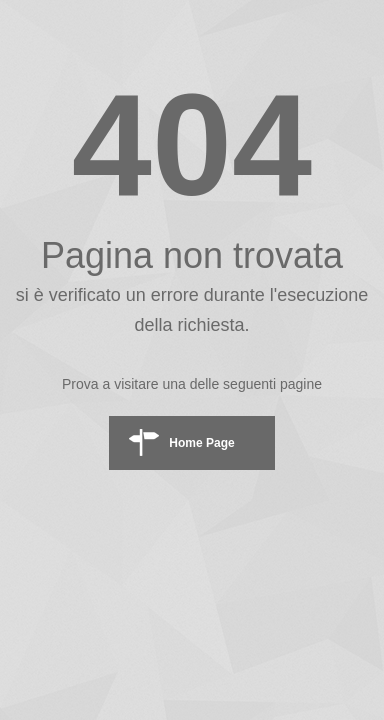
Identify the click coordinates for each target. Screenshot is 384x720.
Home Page (201, 443)
